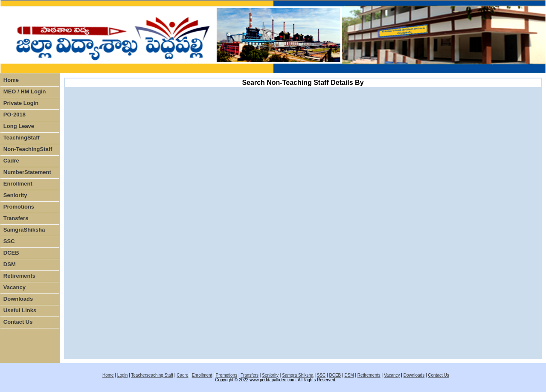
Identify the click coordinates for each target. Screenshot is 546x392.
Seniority (15, 195)
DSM (10, 264)
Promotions (19, 207)
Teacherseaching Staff (152, 375)
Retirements (19, 276)
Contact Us (18, 322)
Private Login (21, 103)
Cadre (11, 161)
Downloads (18, 299)
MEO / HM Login (25, 91)
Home (11, 80)
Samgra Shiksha (298, 375)
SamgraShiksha (24, 230)
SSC (9, 241)
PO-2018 (15, 115)
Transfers (16, 218)
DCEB (11, 253)
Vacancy (15, 287)
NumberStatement (27, 172)
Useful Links (20, 310)
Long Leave (19, 126)
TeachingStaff (22, 138)
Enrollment (18, 184)
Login (122, 375)
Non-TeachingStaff (28, 149)
